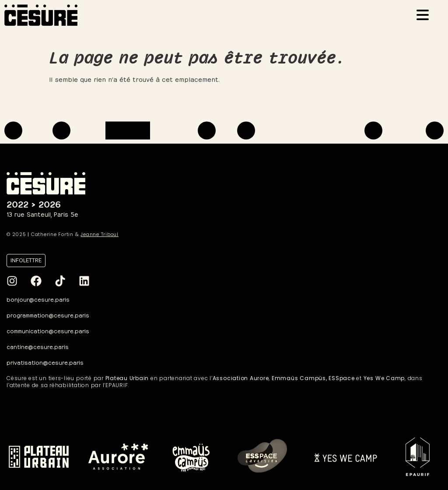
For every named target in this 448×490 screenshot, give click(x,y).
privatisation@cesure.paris (45, 362)
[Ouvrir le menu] (425, 16)
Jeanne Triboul (100, 234)
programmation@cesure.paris (48, 315)
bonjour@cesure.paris (38, 299)
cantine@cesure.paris (38, 346)
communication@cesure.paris (48, 330)
